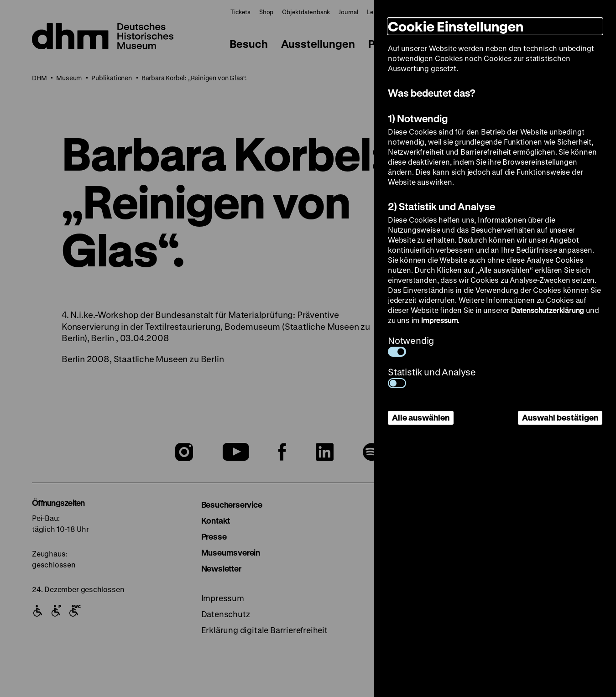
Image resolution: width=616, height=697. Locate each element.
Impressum (439, 320)
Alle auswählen (421, 417)
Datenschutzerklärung (548, 310)
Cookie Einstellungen (456, 26)
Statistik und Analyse (432, 377)
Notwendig (411, 346)
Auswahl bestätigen (560, 417)
